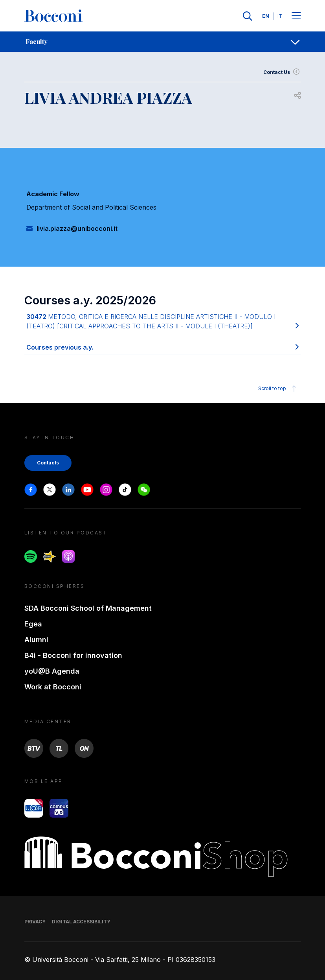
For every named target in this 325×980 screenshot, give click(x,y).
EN (266, 16)
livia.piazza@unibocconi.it (77, 228)
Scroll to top (278, 389)
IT (280, 16)
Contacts (48, 463)
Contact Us (282, 72)
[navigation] (162, 42)
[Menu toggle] (296, 16)
